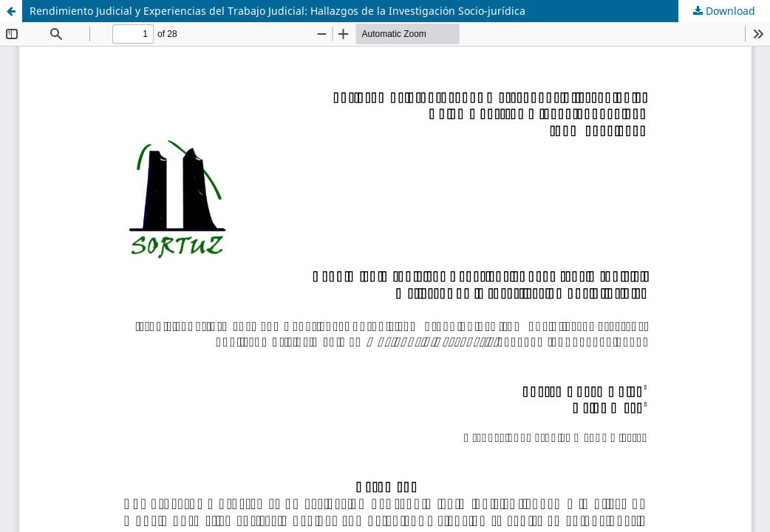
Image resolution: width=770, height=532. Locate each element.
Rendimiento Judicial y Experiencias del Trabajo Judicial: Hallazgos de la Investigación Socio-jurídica (277, 11)
